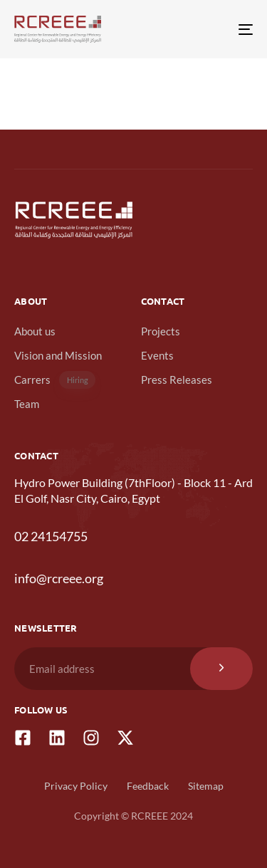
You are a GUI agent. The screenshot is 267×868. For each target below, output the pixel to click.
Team (27, 404)
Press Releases (177, 380)
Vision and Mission (58, 355)
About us (35, 331)
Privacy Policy (76, 786)
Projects (161, 331)
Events (157, 355)
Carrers (55, 380)
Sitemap (206, 786)
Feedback (148, 786)
